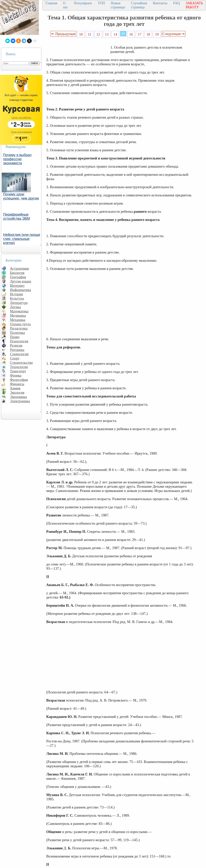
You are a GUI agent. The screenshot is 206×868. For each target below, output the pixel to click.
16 (131, 34)
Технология (19, 367)
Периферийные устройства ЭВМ (17, 217)
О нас (65, 5)
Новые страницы (118, 5)
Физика (16, 375)
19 (157, 34)
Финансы (17, 384)
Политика (17, 333)
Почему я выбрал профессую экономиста (17, 159)
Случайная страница (139, 5)
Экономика (18, 397)
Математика (19, 311)
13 (107, 34)
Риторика (17, 350)
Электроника (20, 401)
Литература (19, 303)
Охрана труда (20, 324)
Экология (17, 392)
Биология (17, 273)
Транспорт (18, 371)
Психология (19, 341)
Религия (16, 345)
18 (148, 34)
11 (90, 34)
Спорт (15, 358)
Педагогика (19, 328)
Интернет (17, 286)
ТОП (101, 3)
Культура (17, 298)
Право (15, 337)
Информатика (21, 290)
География (18, 277)
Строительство (21, 363)
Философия (19, 380)
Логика (15, 307)
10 (81, 34)
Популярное (83, 3)
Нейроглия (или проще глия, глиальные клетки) (22, 239)
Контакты (160, 3)
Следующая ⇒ (174, 34)
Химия (15, 388)
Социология (19, 354)
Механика (18, 320)
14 (115, 34)
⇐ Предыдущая (63, 34)
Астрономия (19, 268)
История (16, 294)
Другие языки (21, 281)
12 (98, 34)
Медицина (18, 315)
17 (140, 34)
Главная (51, 3)
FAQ (177, 3)
